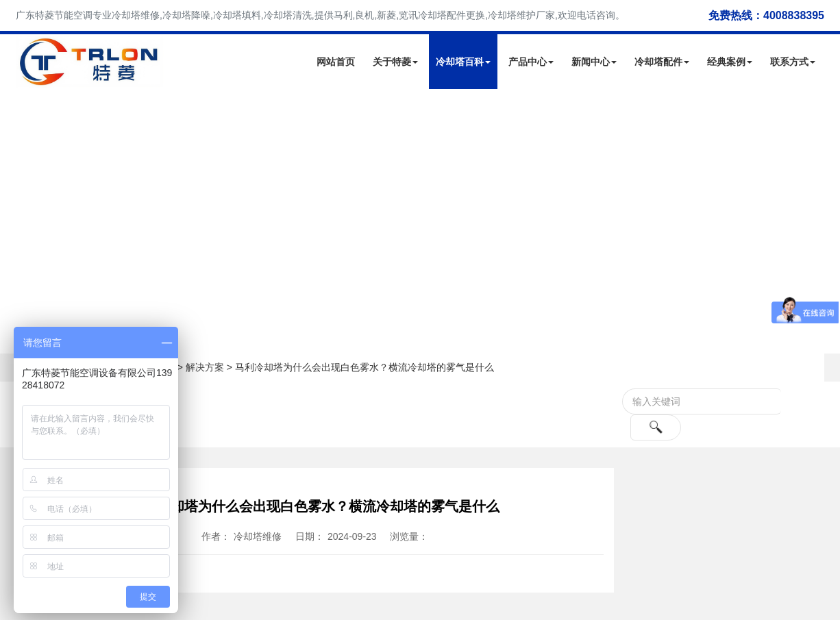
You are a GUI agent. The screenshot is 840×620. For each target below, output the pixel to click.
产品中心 (531, 62)
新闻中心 (594, 62)
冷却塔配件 (662, 62)
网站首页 (336, 62)
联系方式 (793, 62)
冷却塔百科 (463, 62)
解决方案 (205, 367)
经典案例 (730, 62)
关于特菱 (395, 62)
